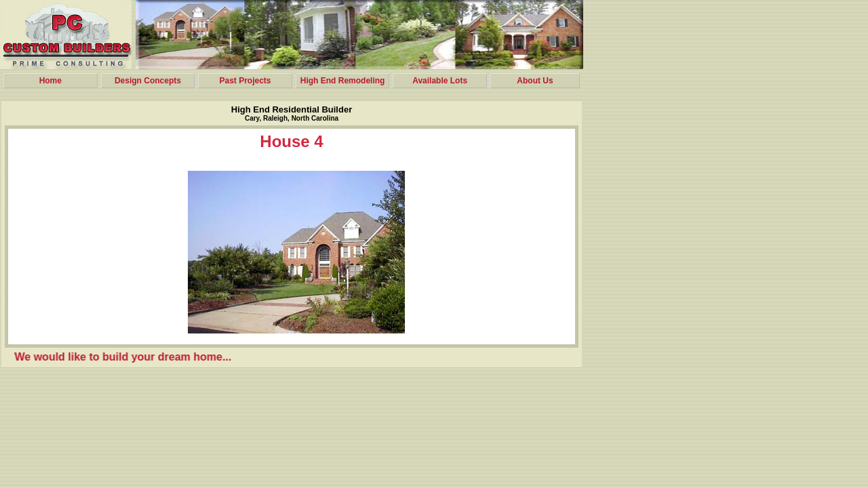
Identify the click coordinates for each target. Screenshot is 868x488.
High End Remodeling (343, 81)
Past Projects (245, 81)
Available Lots (440, 81)
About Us (535, 81)
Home (51, 81)
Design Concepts (148, 81)
